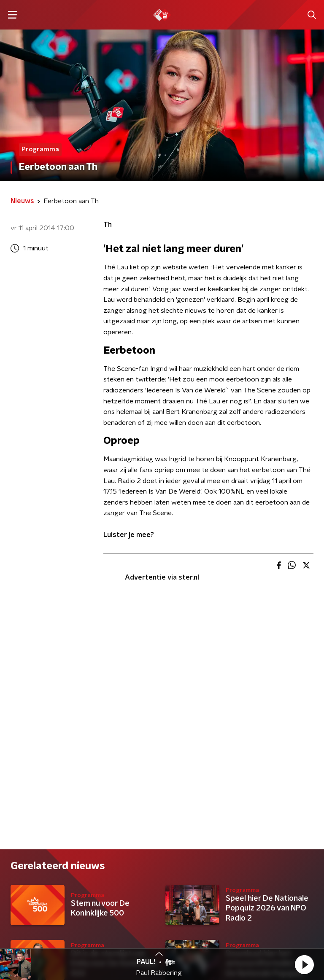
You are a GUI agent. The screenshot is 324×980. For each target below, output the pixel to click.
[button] (304, 964)
